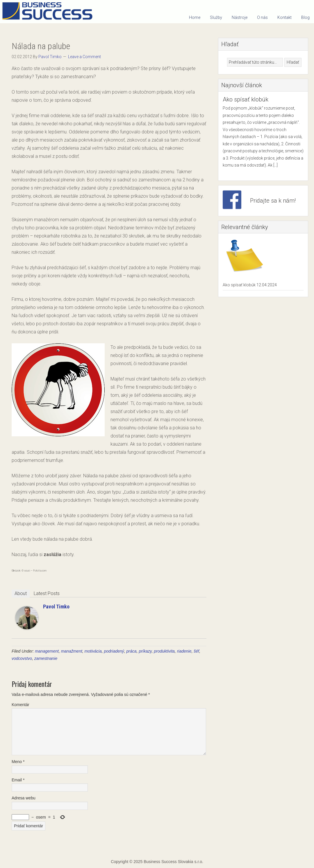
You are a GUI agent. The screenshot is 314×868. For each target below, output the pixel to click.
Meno (18, 762)
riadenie (184, 651)
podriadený (114, 651)
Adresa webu (24, 798)
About (21, 593)
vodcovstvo (22, 658)
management (47, 651)
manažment (72, 651)
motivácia (93, 651)
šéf (196, 651)
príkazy (145, 651)
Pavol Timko (56, 607)
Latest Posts (47, 593)
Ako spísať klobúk (246, 99)
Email (18, 780)
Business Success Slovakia (49, 12)
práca (132, 651)
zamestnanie (46, 658)
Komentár (20, 705)
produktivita (164, 651)
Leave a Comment (84, 57)
